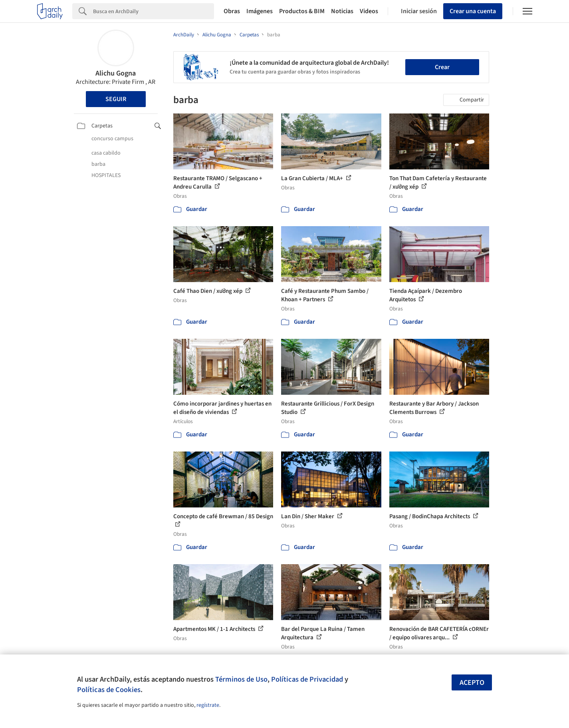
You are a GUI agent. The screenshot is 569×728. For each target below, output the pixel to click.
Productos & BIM (302, 11)
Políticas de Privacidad (307, 679)
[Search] (154, 11)
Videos (369, 11)
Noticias (342, 11)
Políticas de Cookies (109, 690)
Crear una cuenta (473, 11)
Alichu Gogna (116, 73)
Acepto (472, 683)
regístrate (208, 705)
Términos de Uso (241, 679)
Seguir (116, 99)
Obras (232, 11)
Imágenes (260, 11)
